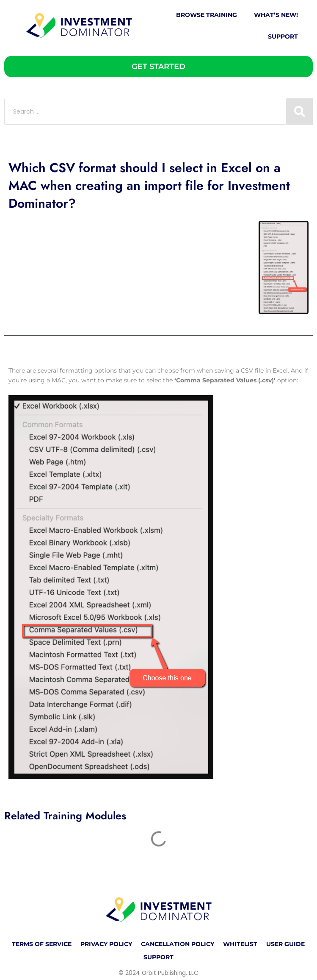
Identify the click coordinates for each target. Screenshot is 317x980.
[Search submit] (300, 112)
